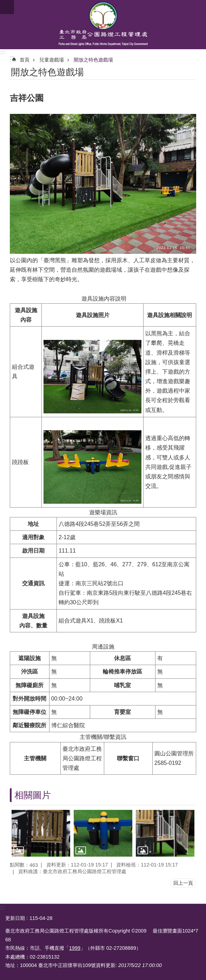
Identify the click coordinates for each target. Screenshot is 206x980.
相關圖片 (33, 795)
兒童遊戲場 (52, 60)
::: (3, 52)
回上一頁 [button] (183, 883)
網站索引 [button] (7, 7)
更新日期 (15, 918)
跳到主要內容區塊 (4, 4)
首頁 (25, 60)
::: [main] (12, 58)
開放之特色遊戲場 (93, 60)
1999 (75, 948)
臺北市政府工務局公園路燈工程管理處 (103, 25)
